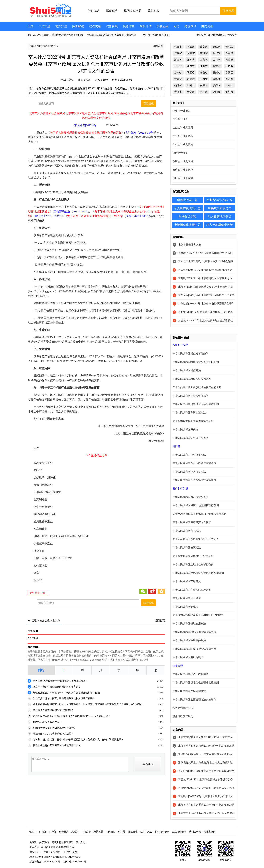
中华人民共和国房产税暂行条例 (190, 497)
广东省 (178, 53)
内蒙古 (191, 79)
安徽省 (191, 53)
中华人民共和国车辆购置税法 (189, 413)
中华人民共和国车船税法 (187, 581)
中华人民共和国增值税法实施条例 (192, 379)
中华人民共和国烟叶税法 (187, 598)
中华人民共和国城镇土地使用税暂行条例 (196, 505)
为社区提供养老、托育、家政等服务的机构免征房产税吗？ (64, 698)
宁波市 (204, 92)
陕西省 (191, 73)
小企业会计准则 (181, 111)
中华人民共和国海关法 (185, 430)
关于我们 (44, 842)
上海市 (191, 47)
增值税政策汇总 (187, 200)
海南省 (204, 73)
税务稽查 (129, 26)
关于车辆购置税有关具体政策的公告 (193, 421)
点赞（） (41, 593)
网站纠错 (81, 842)
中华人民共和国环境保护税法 (189, 640)
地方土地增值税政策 (220, 225)
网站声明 (56, 842)
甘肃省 (178, 79)
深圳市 (229, 92)
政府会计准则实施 (183, 178)
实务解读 (78, 26)
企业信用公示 (179, 832)
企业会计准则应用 (183, 128)
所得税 (176, 446)
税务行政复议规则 (183, 716)
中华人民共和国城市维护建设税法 (192, 522)
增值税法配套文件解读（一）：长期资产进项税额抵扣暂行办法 (66, 693)
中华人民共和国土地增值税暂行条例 (193, 565)
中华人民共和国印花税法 (187, 531)
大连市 (178, 92)
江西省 (191, 66)
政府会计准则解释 (183, 170)
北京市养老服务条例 (190, 245)
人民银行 (111, 832)
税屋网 (33, 842)
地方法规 (61, 26)
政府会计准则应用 (183, 161)
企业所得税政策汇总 (220, 200)
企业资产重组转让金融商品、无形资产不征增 (220, 35)
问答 (176, 26)
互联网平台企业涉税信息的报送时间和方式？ (57, 687)
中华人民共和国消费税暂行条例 (190, 396)
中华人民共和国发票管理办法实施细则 (194, 700)
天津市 (217, 47)
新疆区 (229, 79)
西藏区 (229, 53)
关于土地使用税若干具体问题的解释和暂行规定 (199, 514)
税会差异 (162, 26)
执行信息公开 (162, 832)
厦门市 (217, 92)
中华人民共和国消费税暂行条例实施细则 (196, 404)
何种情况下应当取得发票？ (47, 722)
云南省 (178, 73)
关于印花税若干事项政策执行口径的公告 (196, 539)
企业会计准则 (180, 119)
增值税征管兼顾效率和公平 (156, 35)
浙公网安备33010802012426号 (45, 862)
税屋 (32, 46)
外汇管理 (133, 832)
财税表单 (190, 26)
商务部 (53, 832)
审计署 (122, 832)
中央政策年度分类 (220, 208)
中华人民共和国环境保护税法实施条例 (194, 649)
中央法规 (44, 26)
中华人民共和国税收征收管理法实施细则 (196, 683)
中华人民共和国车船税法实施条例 (192, 590)
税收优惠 (95, 26)
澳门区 (217, 85)
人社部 (75, 832)
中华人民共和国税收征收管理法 (190, 674)
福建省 (178, 85)
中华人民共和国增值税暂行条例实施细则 (196, 362)
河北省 (229, 47)
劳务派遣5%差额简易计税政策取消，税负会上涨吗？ (61, 681)
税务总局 (64, 832)
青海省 (217, 79)
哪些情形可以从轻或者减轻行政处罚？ (53, 734)
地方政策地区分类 (220, 217)
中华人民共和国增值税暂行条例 (190, 354)
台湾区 (204, 85)
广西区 (229, 66)
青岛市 (191, 92)
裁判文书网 (195, 832)
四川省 (217, 60)
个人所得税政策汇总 (187, 208)
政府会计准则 (180, 153)
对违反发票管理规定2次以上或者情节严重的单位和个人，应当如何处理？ (72, 716)
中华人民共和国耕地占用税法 (189, 624)
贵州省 (217, 73)
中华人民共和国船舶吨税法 (188, 657)
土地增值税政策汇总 (187, 225)
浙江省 (178, 60)
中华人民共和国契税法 (185, 607)
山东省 (204, 60)
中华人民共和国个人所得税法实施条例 (194, 480)
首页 (30, 26)
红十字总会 (146, 832)
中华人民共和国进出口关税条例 (190, 438)
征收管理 (178, 666)
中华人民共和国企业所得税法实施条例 (194, 463)
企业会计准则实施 (183, 144)
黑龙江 (217, 66)
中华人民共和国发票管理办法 (189, 691)
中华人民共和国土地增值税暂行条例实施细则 (198, 573)
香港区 (191, 85)
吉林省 (204, 53)
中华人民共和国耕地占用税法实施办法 (194, 632)
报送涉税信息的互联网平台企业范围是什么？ (57, 745)
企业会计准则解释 (183, 136)
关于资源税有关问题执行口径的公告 (193, 556)
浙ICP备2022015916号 (75, 862)
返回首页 (158, 46)
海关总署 (98, 832)
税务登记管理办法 (183, 708)
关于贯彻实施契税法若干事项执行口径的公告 (198, 615)
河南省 (229, 60)
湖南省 (204, 66)
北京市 (54, 46)
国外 (229, 85)
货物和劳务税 (180, 345)
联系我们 (69, 842)
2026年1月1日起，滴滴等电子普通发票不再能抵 (58, 35)
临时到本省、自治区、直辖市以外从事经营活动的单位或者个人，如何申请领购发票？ (78, 740)
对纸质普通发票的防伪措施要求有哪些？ (54, 728)
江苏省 (191, 60)
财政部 (43, 832)
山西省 (204, 79)
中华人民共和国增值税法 (187, 370)
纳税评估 (146, 26)
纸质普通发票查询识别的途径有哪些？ (53, 710)
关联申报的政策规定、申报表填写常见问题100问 (206, 754)
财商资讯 (207, 26)
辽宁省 (178, 66)
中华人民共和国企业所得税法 (189, 455)
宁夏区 (229, 73)
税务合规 (112, 26)
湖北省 (217, 53)
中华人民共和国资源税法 (187, 548)
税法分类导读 (187, 217)
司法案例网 (210, 832)
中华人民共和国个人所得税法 (189, 472)
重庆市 (204, 47)
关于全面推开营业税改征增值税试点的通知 (197, 387)
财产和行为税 (180, 489)
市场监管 (86, 832)
